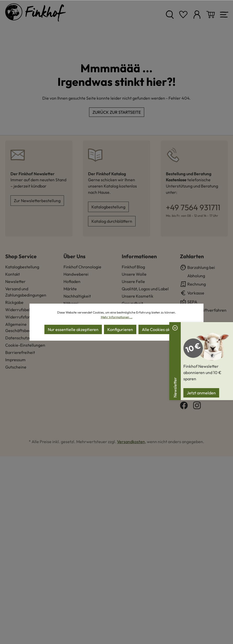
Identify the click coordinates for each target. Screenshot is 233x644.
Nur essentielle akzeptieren (73, 329)
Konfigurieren (120, 329)
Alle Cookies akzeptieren (165, 329)
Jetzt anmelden (201, 393)
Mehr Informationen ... (117, 317)
